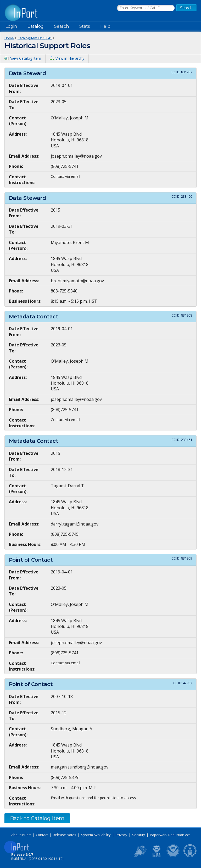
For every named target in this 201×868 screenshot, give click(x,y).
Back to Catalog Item (37, 818)
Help (105, 26)
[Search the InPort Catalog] (146, 8)
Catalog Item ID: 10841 (35, 38)
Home (9, 38)
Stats (85, 26)
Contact (42, 835)
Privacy (121, 835)
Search (62, 26)
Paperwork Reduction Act (170, 835)
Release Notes (65, 835)
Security (139, 835)
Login (11, 26)
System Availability (96, 835)
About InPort (21, 835)
